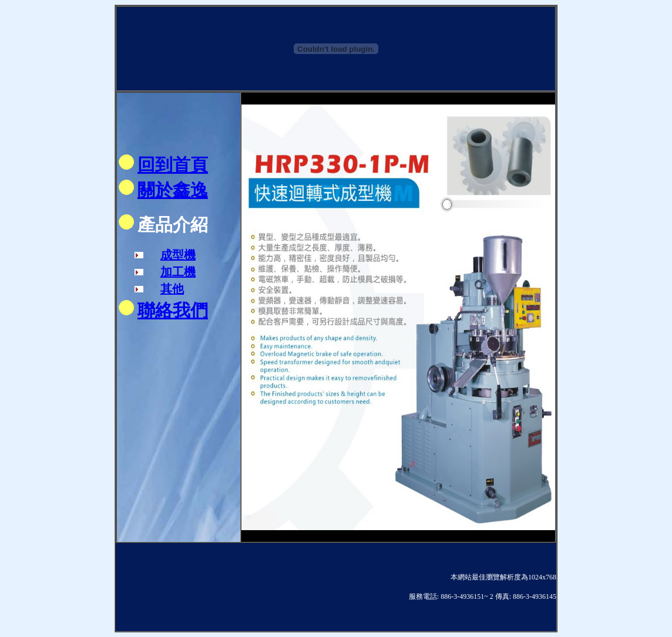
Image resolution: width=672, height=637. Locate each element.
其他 (172, 289)
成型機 (178, 255)
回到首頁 (173, 165)
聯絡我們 (173, 310)
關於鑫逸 (173, 190)
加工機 (178, 272)
